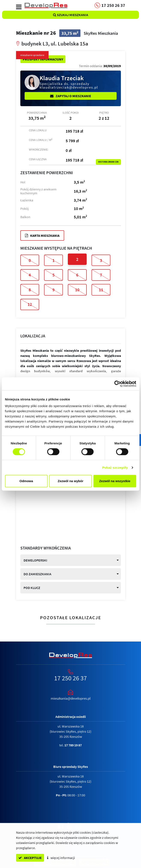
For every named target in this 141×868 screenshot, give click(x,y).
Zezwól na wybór (71, 481)
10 (77, 290)
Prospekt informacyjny (43, 59)
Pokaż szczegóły (115, 467)
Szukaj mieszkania (71, 15)
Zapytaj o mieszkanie (71, 96)
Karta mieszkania (42, 235)
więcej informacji (61, 858)
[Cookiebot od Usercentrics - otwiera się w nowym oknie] (117, 384)
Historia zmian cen (108, 162)
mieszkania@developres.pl (71, 698)
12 (30, 304)
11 (101, 290)
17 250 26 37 (70, 678)
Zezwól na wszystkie (115, 481)
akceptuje (30, 858)
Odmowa (26, 481)
